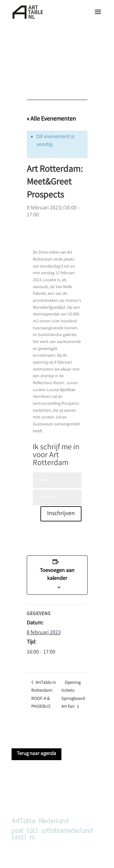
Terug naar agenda (36, 754)
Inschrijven (61, 514)
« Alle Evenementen (51, 119)
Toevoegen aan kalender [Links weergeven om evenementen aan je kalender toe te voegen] (57, 575)
